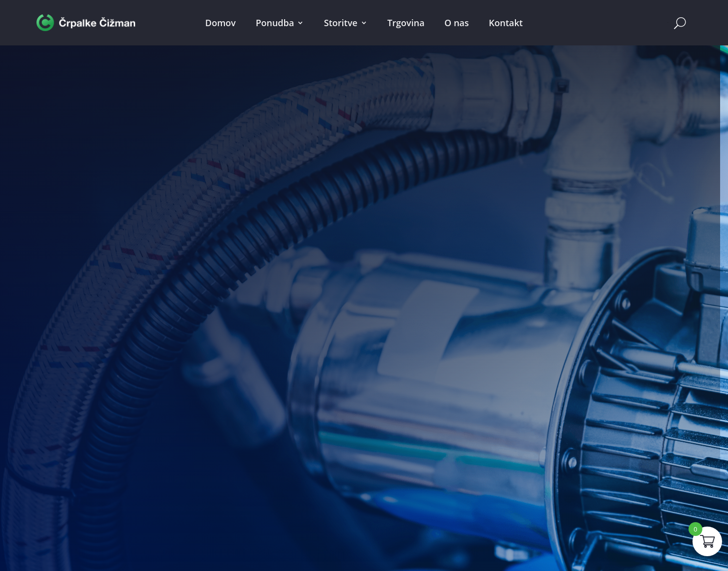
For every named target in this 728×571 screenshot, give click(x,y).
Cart (668, 22)
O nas (456, 23)
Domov (220, 23)
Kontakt (506, 23)
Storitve (341, 23)
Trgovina (406, 23)
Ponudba (275, 23)
